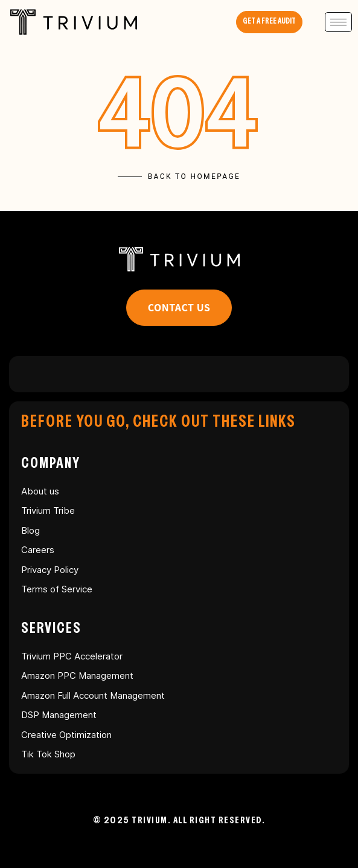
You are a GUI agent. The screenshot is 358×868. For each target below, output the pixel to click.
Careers (38, 550)
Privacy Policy (50, 570)
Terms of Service (57, 589)
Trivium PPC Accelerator (72, 656)
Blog (30, 530)
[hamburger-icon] (338, 22)
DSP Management (59, 715)
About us (40, 491)
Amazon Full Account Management (93, 695)
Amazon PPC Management (77, 675)
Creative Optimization (66, 735)
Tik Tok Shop (48, 754)
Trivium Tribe (48, 510)
